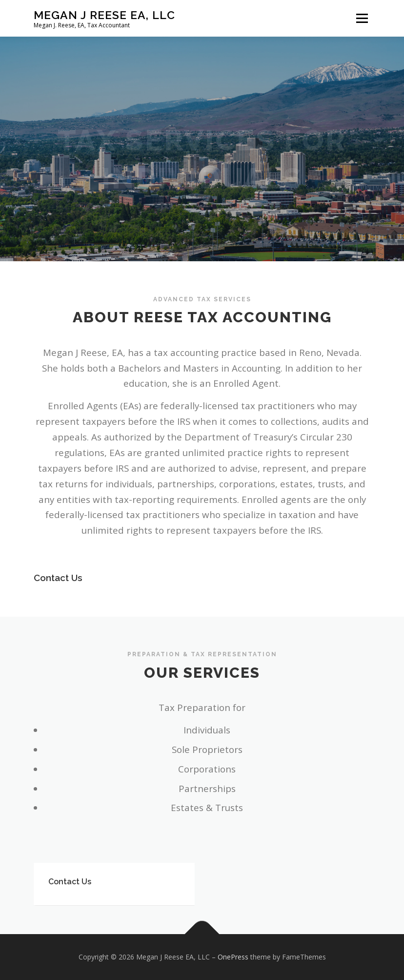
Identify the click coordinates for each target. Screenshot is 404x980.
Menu (362, 18)
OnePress (233, 957)
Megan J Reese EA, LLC (104, 15)
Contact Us (58, 581)
